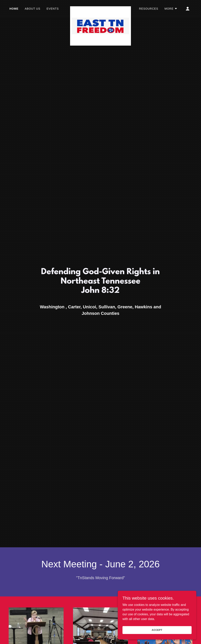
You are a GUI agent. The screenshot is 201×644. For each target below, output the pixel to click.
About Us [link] (32, 9)
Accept (157, 630)
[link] (100, 8)
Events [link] (53, 9)
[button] (171, 9)
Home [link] (14, 9)
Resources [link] (149, 9)
